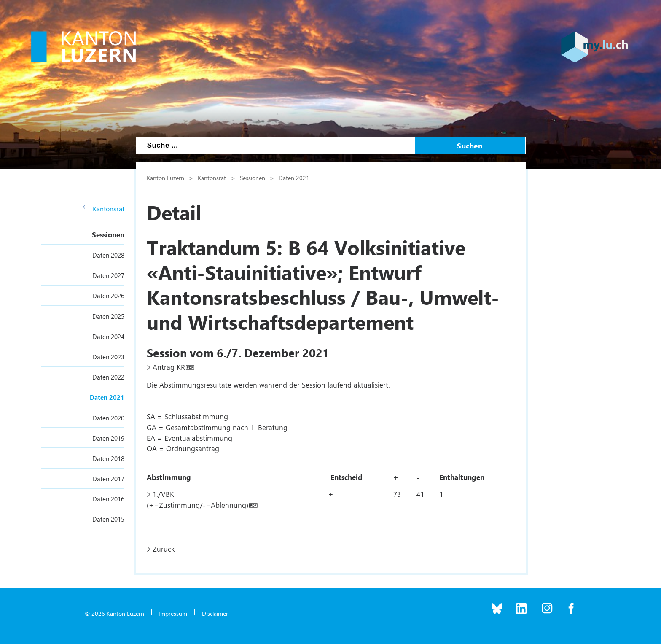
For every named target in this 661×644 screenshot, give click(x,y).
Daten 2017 (108, 479)
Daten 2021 (107, 397)
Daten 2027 (108, 275)
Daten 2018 (108, 458)
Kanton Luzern (165, 178)
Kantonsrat (104, 209)
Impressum (173, 613)
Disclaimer (215, 613)
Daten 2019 (108, 438)
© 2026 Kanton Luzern (114, 613)
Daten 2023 (108, 357)
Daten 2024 (108, 337)
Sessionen (108, 234)
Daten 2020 (108, 418)
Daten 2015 (108, 519)
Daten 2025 (108, 316)
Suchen (470, 146)
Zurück (164, 549)
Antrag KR (169, 367)
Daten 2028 (108, 255)
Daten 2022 (108, 377)
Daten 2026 (108, 296)
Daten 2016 (108, 499)
